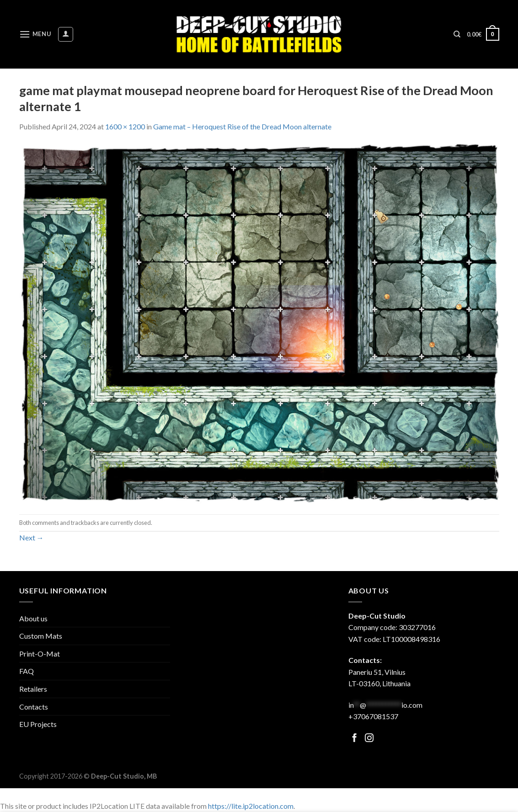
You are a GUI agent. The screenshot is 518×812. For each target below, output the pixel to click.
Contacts (34, 707)
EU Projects (38, 724)
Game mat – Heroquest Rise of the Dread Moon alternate (242, 126)
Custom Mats (41, 636)
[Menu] (35, 34)
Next (32, 537)
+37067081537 (373, 716)
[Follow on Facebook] (355, 739)
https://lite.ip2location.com (251, 806)
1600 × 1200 (125, 126)
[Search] (457, 34)
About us (33, 618)
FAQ (27, 671)
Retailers (33, 689)
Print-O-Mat (40, 654)
